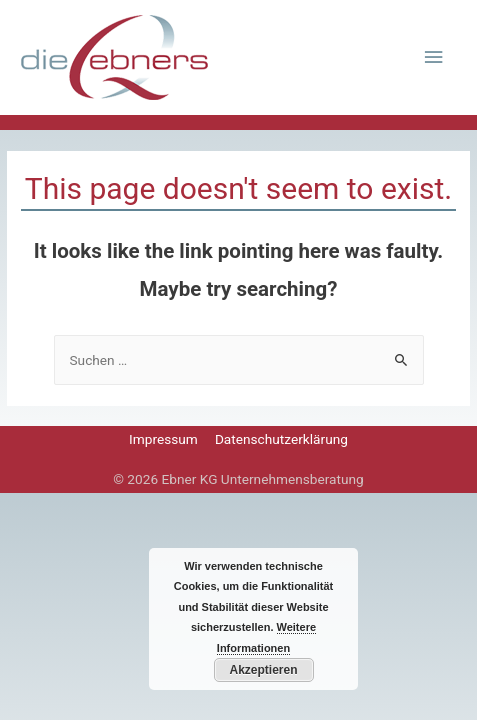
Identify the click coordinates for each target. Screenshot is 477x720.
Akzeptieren (263, 670)
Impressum (163, 439)
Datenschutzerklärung (281, 439)
